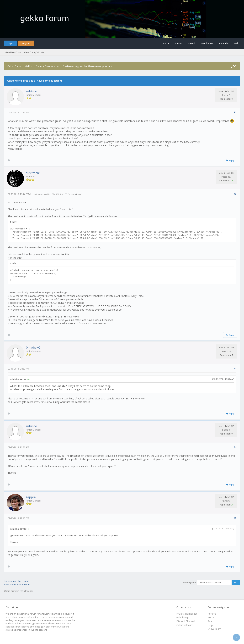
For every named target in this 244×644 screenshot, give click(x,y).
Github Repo (183, 617)
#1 (235, 112)
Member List (207, 43)
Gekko (29, 66)
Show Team (214, 629)
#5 (235, 518)
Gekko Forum (14, 66)
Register (26, 43)
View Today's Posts (34, 52)
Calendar (224, 43)
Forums (179, 43)
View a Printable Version (17, 585)
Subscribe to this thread (17, 581)
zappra (31, 497)
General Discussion (46, 66)
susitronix (33, 173)
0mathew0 (33, 347)
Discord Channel (185, 621)
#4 (235, 447)
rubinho (31, 91)
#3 (235, 368)
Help (237, 43)
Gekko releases (185, 625)
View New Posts (13, 52)
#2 (235, 194)
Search (192, 43)
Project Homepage (187, 614)
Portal (166, 43)
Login (10, 43)
